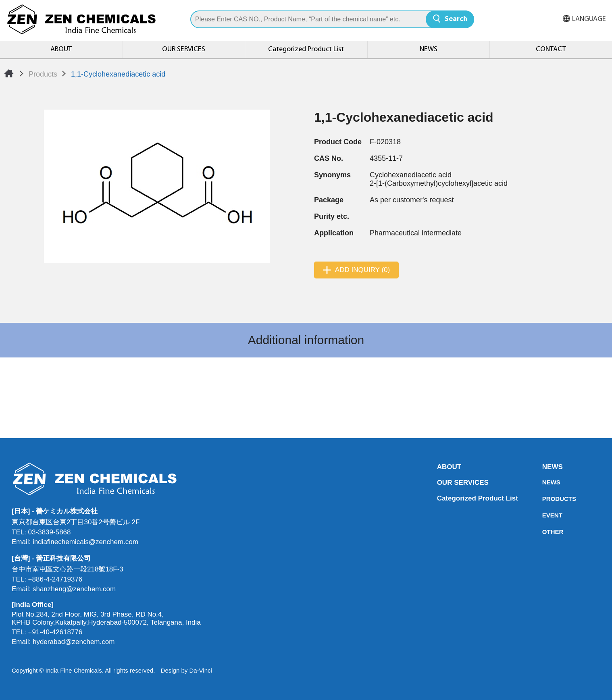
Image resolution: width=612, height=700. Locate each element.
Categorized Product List (306, 49)
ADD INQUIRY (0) (362, 270)
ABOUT (61, 49)
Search (456, 19)
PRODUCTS (545, 499)
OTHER (545, 532)
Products (43, 74)
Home (9, 73)
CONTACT (551, 49)
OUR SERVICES (184, 49)
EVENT (545, 515)
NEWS (429, 49)
